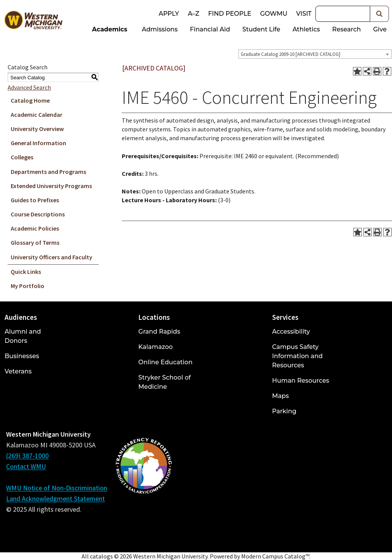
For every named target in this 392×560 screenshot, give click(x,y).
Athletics (306, 29)
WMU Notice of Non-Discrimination (57, 488)
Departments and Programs (48, 172)
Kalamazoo (155, 347)
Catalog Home (30, 100)
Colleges (22, 157)
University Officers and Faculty (51, 257)
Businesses (22, 356)
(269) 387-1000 (27, 456)
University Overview (37, 129)
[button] (380, 14)
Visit (304, 14)
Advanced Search (29, 87)
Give (380, 29)
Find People (230, 14)
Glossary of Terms (35, 242)
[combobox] (315, 54)
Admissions (160, 29)
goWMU (274, 14)
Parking (284, 411)
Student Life (261, 29)
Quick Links (26, 272)
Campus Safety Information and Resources (297, 356)
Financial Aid (210, 29)
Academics (109, 29)
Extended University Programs (51, 186)
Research (347, 29)
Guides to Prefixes (35, 200)
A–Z (194, 14)
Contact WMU (26, 466)
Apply (169, 14)
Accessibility (291, 332)
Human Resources (301, 381)
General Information (38, 143)
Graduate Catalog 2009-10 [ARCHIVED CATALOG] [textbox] (291, 54)
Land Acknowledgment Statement (56, 499)
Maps (281, 396)
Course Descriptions (38, 214)
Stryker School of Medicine (164, 382)
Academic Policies (35, 228)
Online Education (165, 362)
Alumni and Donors (23, 336)
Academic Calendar (37, 115)
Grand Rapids (159, 332)
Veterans (18, 371)
